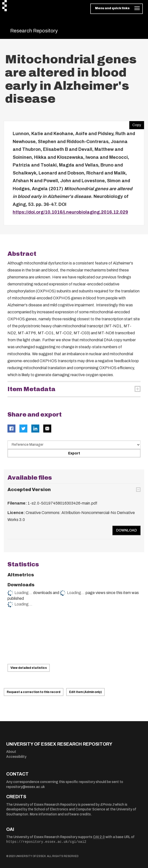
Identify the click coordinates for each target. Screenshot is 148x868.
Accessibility (16, 757)
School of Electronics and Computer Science (70, 809)
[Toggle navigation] (117, 9)
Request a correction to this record (34, 692)
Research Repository (34, 31)
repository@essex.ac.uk (25, 787)
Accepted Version (29, 490)
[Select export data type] (74, 445)
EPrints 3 (107, 805)
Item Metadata (31, 389)
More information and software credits (60, 814)
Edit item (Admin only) (85, 692)
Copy (135, 124)
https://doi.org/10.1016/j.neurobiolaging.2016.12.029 (70, 212)
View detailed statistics (29, 668)
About (11, 752)
